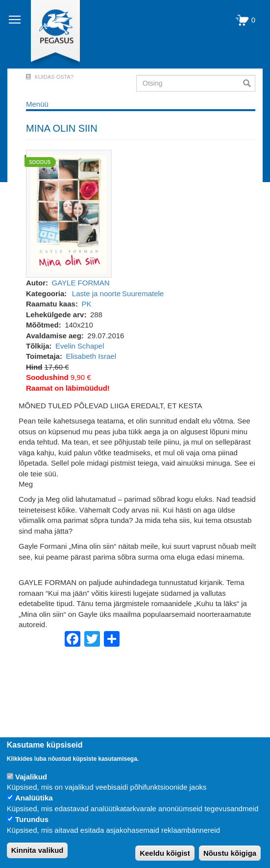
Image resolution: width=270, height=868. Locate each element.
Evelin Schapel (80, 346)
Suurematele (143, 293)
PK (86, 304)
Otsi (249, 83)
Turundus (32, 819)
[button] (69, 213)
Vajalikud (31, 777)
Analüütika (34, 798)
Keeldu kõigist (165, 853)
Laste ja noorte (96, 293)
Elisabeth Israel (91, 356)
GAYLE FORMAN (81, 283)
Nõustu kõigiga (230, 853)
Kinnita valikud (37, 850)
